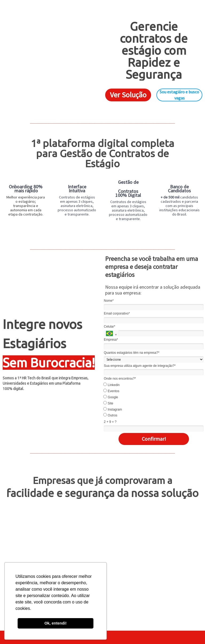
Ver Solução (128, 95)
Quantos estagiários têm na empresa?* (132, 353)
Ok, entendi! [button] (55, 623)
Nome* (109, 301)
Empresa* (111, 340)
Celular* (110, 327)
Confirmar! (154, 439)
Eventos (112, 391)
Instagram (113, 409)
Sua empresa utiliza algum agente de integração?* (140, 366)
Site (109, 403)
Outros (111, 415)
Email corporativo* (117, 313)
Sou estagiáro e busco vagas (179, 95)
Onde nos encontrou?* (120, 379)
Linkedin (112, 385)
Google (111, 397)
